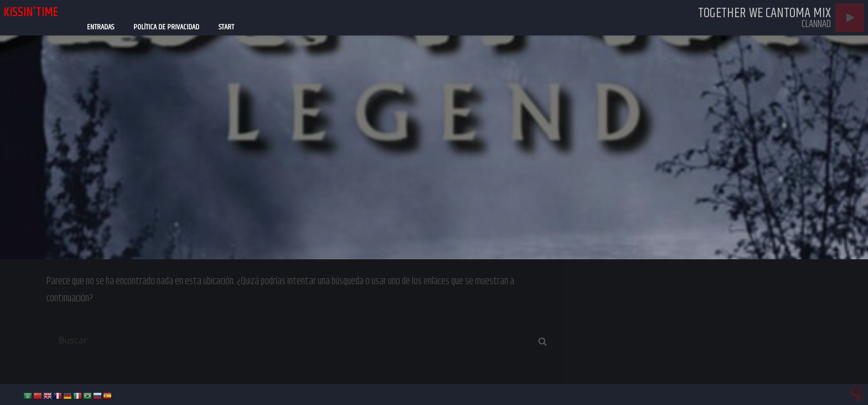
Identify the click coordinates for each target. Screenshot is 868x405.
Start (226, 27)
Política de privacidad (166, 27)
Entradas (100, 27)
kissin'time (31, 12)
